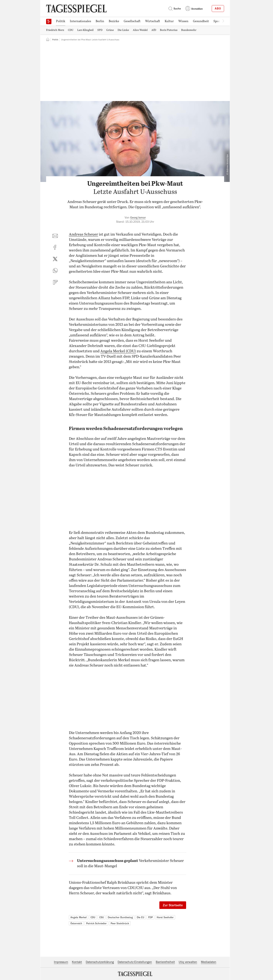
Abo (218, 9)
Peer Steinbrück (120, 923)
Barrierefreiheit (165, 962)
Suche (175, 9)
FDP (150, 917)
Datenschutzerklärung (100, 962)
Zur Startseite (173, 905)
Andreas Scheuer (83, 235)
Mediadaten (209, 962)
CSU (101, 917)
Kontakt (77, 962)
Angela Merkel (78, 917)
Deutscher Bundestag (120, 917)
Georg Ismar (138, 218)
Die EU (140, 917)
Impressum (61, 962)
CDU (93, 917)
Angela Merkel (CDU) (118, 351)
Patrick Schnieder (96, 923)
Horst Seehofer (165, 917)
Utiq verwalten (188, 962)
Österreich (76, 923)
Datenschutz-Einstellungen (135, 962)
